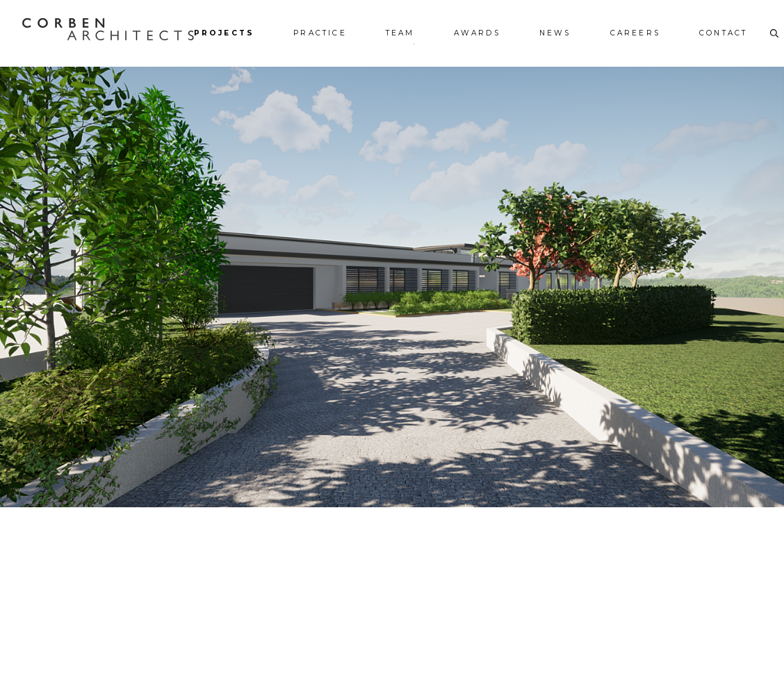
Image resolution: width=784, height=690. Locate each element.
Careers (635, 33)
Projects (224, 33)
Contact (723, 33)
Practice (320, 33)
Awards (477, 33)
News (555, 33)
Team (400, 33)
